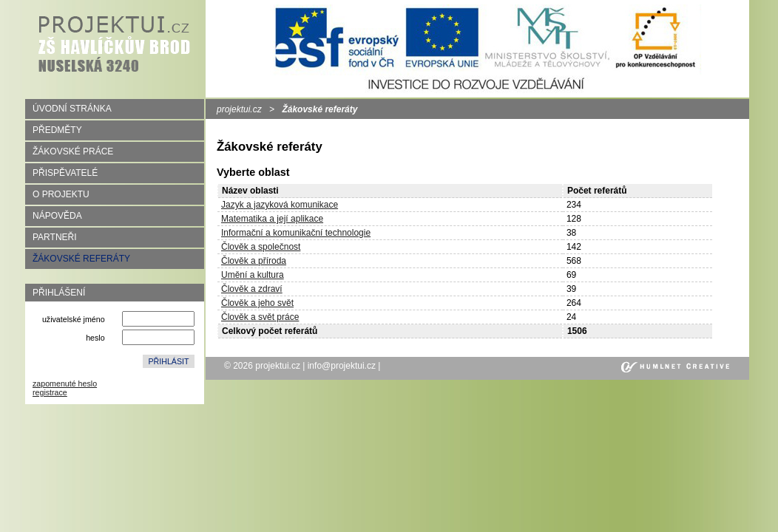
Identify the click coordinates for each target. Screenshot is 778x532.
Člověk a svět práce (260, 317)
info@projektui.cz (342, 366)
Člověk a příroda (254, 261)
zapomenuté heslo (65, 383)
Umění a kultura (253, 275)
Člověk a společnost (261, 247)
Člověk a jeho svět (257, 303)
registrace (50, 392)
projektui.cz (239, 109)
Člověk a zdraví (252, 289)
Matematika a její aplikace (272, 219)
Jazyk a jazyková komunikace (280, 205)
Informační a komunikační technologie (296, 233)
